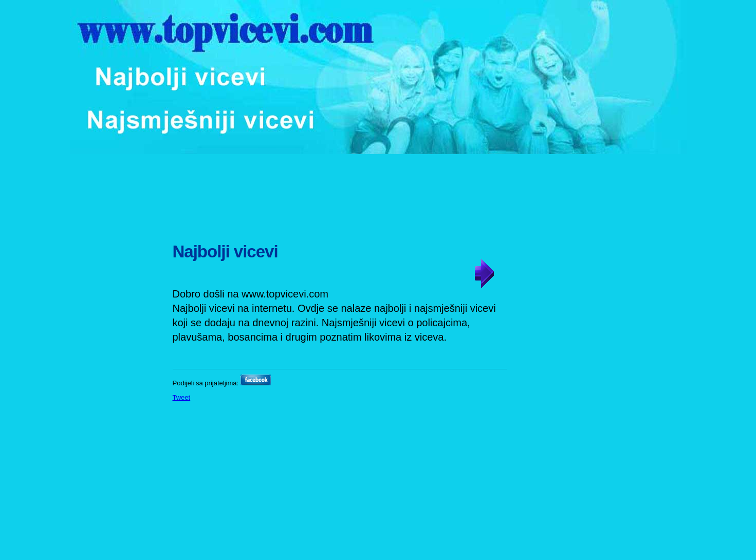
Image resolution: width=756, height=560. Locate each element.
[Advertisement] (380, 193)
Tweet (182, 397)
